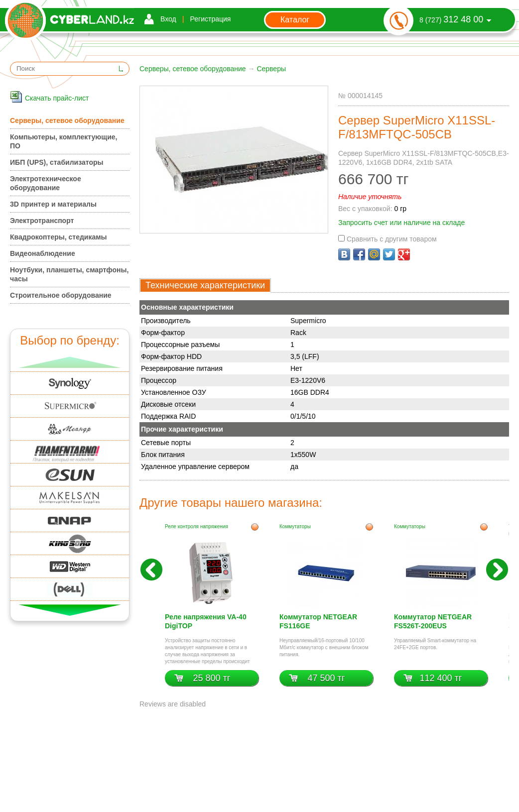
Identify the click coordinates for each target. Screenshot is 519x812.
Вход (168, 19)
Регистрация (211, 19)
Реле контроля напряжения (196, 526)
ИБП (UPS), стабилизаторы (57, 162)
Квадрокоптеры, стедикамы (59, 237)
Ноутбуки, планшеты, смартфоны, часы (69, 274)
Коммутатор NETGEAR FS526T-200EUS (433, 621)
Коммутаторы (295, 526)
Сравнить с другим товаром (388, 239)
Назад (151, 570)
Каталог (295, 20)
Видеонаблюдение (43, 253)
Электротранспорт (42, 221)
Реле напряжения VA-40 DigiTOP (206, 621)
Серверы (271, 69)
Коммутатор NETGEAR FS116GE (318, 621)
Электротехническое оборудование (46, 183)
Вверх (70, 362)
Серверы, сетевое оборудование (193, 69)
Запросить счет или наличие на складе (401, 223)
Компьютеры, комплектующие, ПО (64, 141)
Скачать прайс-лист (57, 98)
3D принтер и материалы (53, 204)
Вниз (70, 610)
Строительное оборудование (61, 295)
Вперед (497, 570)
